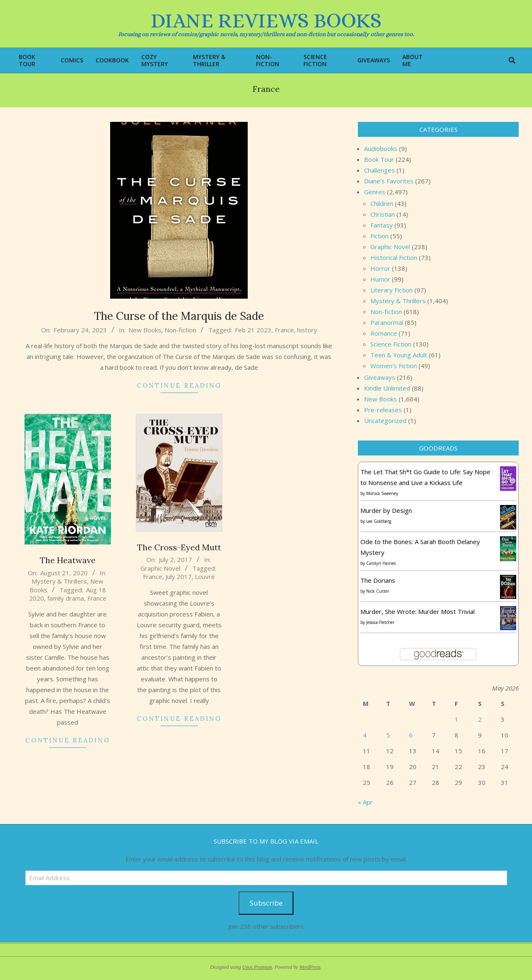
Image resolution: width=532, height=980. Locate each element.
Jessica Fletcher (380, 622)
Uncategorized (385, 421)
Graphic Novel (160, 568)
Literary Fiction (392, 290)
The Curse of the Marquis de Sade (179, 316)
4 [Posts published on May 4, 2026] (365, 735)
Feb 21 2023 (253, 330)
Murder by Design (386, 510)
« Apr (365, 802)
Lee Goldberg (379, 521)
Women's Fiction (394, 366)
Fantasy (382, 225)
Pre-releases (383, 410)
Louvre (205, 577)
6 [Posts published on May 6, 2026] (411, 735)
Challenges (379, 170)
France (284, 330)
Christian (383, 214)
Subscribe (266, 903)
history (307, 330)
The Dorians (378, 580)
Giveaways (380, 377)
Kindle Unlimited (387, 388)
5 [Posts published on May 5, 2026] (388, 735)
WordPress (310, 967)
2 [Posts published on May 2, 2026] (480, 719)
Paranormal (387, 322)
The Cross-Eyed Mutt (179, 547)
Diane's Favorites (389, 181)
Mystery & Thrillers (59, 581)
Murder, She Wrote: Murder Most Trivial (417, 611)
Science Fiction (391, 344)
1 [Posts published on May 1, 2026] (457, 719)
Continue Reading (179, 385)
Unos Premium (257, 967)
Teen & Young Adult (399, 355)
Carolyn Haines (381, 563)
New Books (145, 330)
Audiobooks (381, 148)
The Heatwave (68, 560)
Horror (380, 268)
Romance (384, 333)
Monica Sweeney (382, 493)
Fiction (379, 236)
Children (382, 203)
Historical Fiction (394, 257)
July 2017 (179, 577)
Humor (380, 279)
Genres (375, 192)
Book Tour (379, 159)
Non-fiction (180, 330)
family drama (66, 598)
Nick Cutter (378, 591)
